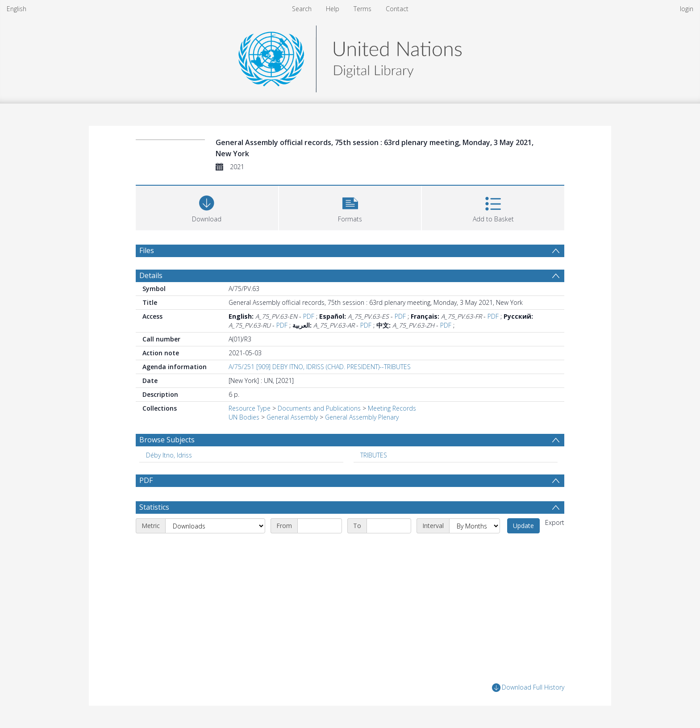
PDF (309, 316)
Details (151, 275)
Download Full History (528, 688)
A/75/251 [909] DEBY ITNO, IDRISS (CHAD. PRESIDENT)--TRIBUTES (320, 367)
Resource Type (250, 408)
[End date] (389, 526)
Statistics (154, 507)
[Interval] (475, 526)
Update (523, 526)
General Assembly (292, 417)
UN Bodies (244, 417)
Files (147, 250)
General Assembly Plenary (362, 417)
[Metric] (215, 526)
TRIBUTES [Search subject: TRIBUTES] (374, 455)
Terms (362, 9)
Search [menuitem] (302, 9)
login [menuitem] (687, 9)
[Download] (207, 207)
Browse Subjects (167, 440)
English (17, 9)
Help (333, 9)
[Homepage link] (350, 56)
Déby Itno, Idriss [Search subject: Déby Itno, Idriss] (169, 455)
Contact (397, 9)
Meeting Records (392, 408)
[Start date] (320, 526)
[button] (350, 207)
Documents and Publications (319, 408)
